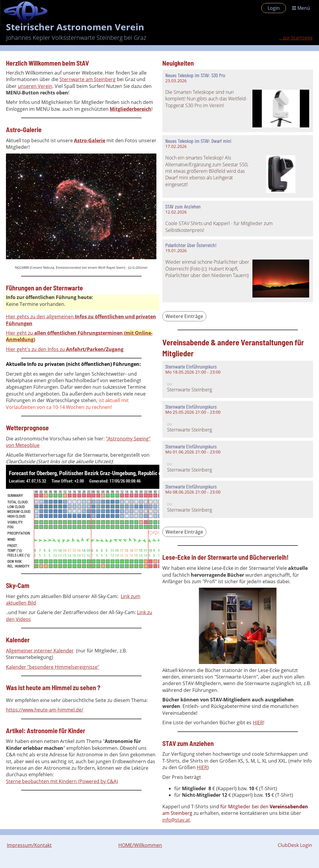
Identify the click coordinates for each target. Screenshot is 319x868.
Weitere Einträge (184, 316)
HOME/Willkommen (140, 845)
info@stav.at (176, 820)
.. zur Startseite (296, 38)
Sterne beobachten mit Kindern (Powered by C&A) (62, 781)
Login (274, 8)
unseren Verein (35, 86)
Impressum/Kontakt (29, 845)
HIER (258, 722)
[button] (238, 379)
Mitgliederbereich (131, 109)
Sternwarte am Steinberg (88, 79)
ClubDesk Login (295, 845)
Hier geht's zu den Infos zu (65, 349)
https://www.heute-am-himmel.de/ (45, 710)
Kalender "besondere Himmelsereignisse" (53, 667)
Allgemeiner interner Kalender (40, 651)
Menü (301, 8)
